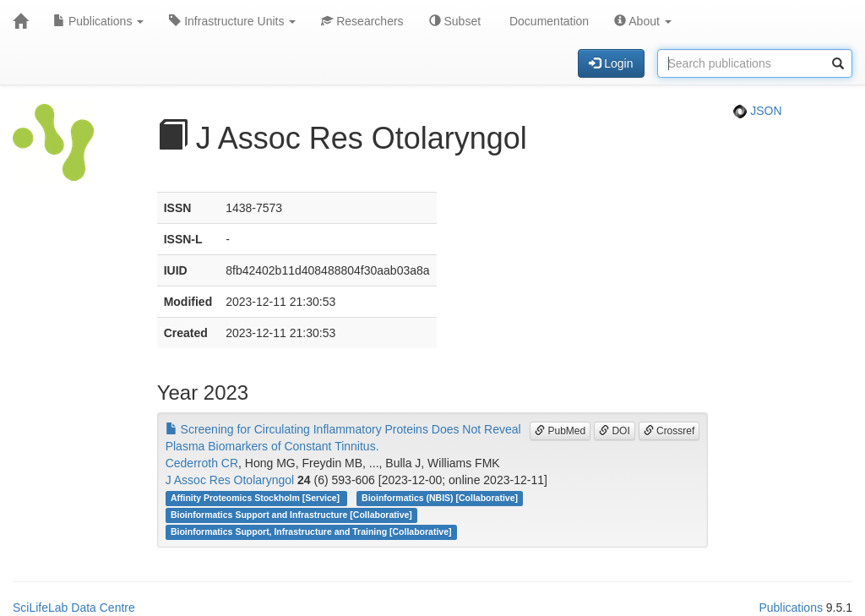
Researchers (362, 21)
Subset (455, 21)
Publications (98, 21)
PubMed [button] (560, 431)
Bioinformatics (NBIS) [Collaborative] (440, 498)
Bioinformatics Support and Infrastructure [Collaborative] (291, 515)
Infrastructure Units (232, 21)
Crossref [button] (669, 431)
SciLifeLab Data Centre (74, 608)
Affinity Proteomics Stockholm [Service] (256, 498)
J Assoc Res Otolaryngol (230, 480)
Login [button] (611, 63)
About (643, 21)
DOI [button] (615, 431)
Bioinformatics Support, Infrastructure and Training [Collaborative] (311, 532)
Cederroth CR (202, 463)
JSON (757, 111)
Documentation (547, 21)
